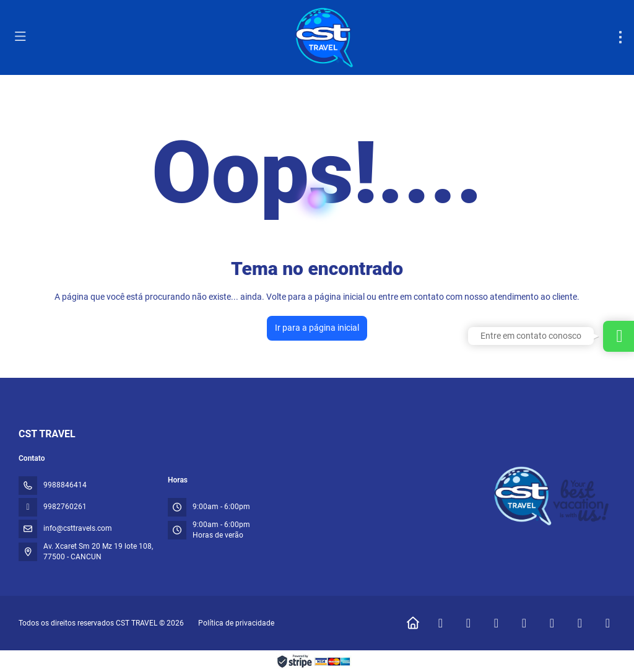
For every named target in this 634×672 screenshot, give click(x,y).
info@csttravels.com (78, 528)
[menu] (620, 37)
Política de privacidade (236, 623)
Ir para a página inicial (317, 328)
